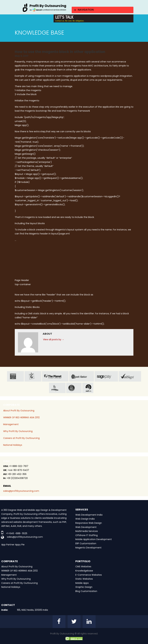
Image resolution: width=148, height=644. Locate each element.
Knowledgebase (84, 571)
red (91, 388)
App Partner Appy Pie (13, 545)
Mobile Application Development (94, 539)
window (74, 388)
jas (33, 376)
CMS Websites (83, 567)
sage (106, 376)
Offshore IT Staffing (87, 535)
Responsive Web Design (89, 523)
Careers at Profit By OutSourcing (21, 438)
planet (55, 376)
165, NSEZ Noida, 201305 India (32, 610)
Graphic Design (84, 587)
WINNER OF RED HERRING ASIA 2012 (21, 417)
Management (11, 424)
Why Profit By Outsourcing (18, 431)
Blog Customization (86, 591)
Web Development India (89, 515)
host (82, 376)
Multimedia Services (87, 531)
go (57, 388)
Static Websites (84, 579)
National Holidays (13, 445)
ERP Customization (86, 543)
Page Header (22, 280)
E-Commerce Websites (89, 575)
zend (15, 376)
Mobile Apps (82, 583)
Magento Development (88, 548)
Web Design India (85, 519)
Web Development (86, 527)
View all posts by (54, 339)
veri (130, 376)
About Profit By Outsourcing (19, 411)
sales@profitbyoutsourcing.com (21, 491)
